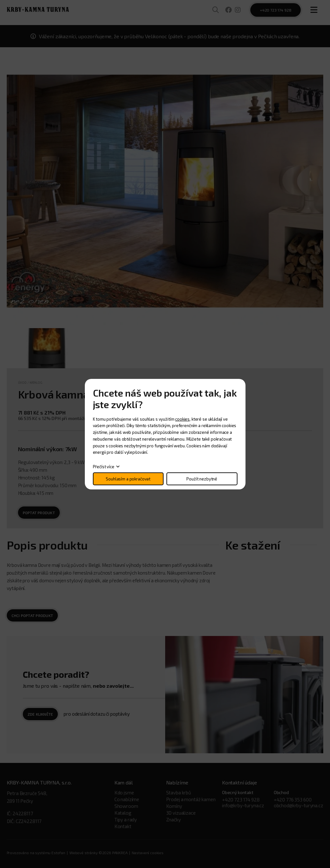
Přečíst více (104, 467)
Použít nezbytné (202, 479)
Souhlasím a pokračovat (128, 479)
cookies (182, 419)
